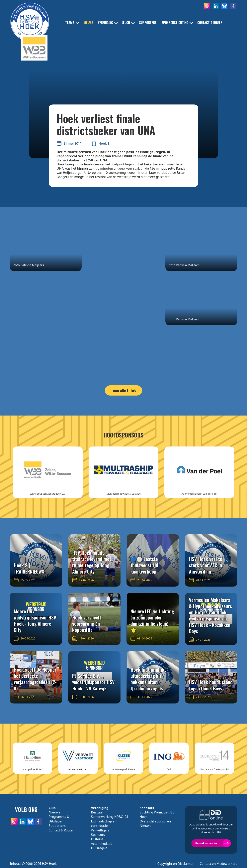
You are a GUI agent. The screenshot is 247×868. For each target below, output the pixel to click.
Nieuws (88, 23)
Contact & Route (210, 23)
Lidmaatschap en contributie (104, 823)
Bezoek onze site (206, 843)
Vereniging (105, 23)
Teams (70, 23)
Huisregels (99, 848)
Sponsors (98, 835)
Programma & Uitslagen (59, 819)
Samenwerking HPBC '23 (110, 817)
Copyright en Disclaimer (176, 864)
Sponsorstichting (175, 23)
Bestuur (97, 812)
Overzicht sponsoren (155, 821)
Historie (97, 839)
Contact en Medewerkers (218, 864)
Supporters (148, 23)
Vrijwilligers (100, 830)
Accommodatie (102, 844)
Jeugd (126, 23)
